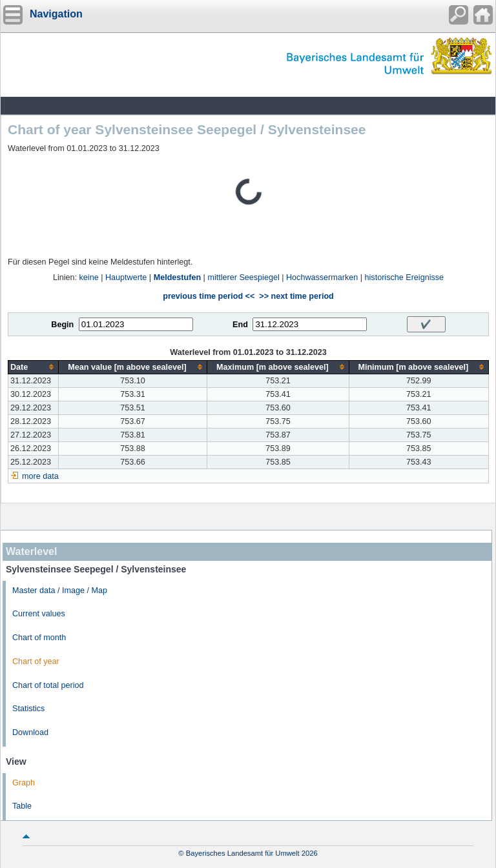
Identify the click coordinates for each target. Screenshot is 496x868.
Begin (62, 325)
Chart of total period (48, 685)
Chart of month (39, 638)
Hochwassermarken (322, 278)
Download (30, 732)
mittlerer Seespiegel (243, 278)
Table (22, 806)
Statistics (28, 709)
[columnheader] (34, 367)
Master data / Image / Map (60, 590)
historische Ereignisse (405, 278)
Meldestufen (177, 278)
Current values (39, 614)
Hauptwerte (126, 278)
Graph (24, 783)
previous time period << (209, 296)
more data (40, 476)
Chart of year (36, 661)
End (240, 325)
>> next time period (296, 296)
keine (89, 278)
